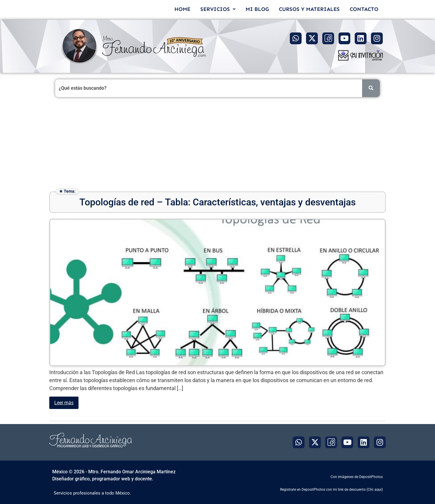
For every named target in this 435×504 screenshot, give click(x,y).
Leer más (64, 403)
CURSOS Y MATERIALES (309, 9)
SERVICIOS (218, 9)
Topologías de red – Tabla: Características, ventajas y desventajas (217, 202)
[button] (218, 9)
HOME (182, 9)
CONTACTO (364, 9)
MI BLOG (257, 9)
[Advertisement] (217, 144)
